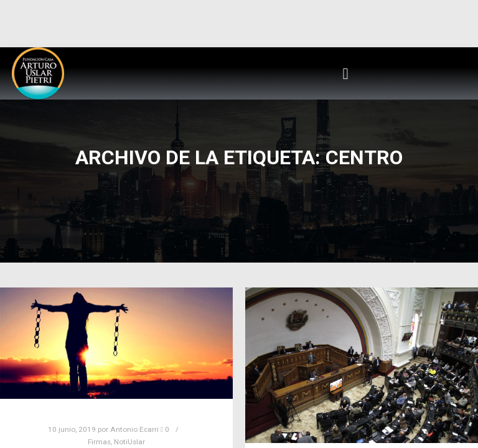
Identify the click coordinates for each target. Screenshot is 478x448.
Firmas (99, 442)
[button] (345, 73)
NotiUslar (129, 442)
